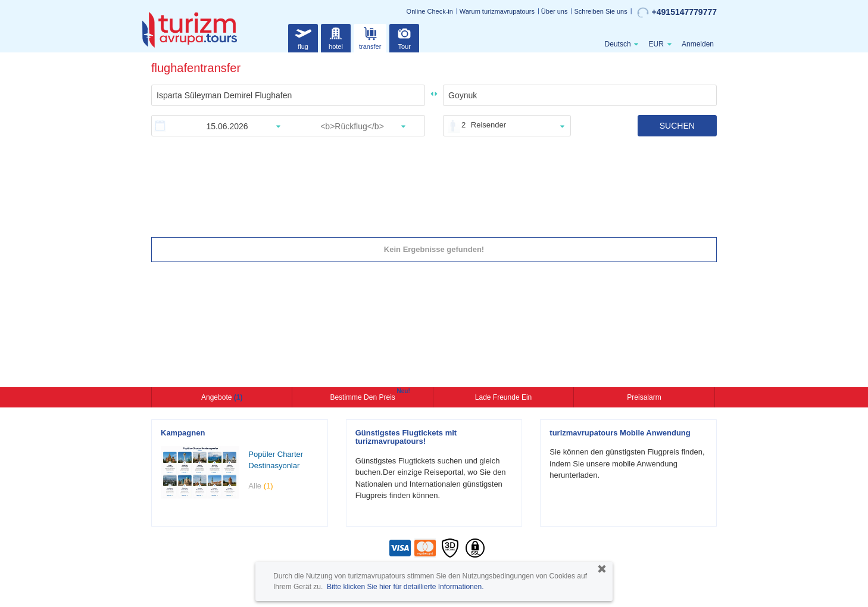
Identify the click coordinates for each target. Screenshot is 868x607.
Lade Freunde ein (503, 397)
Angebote (222, 397)
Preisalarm (644, 397)
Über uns (555, 11)
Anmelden (698, 44)
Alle (260, 486)
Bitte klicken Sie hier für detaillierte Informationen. (405, 587)
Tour (404, 37)
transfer (370, 37)
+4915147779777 (677, 13)
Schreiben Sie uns (600, 11)
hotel (336, 37)
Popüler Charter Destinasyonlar (276, 460)
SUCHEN (677, 126)
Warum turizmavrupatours (497, 11)
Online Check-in (430, 11)
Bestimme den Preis (364, 396)
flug (303, 37)
